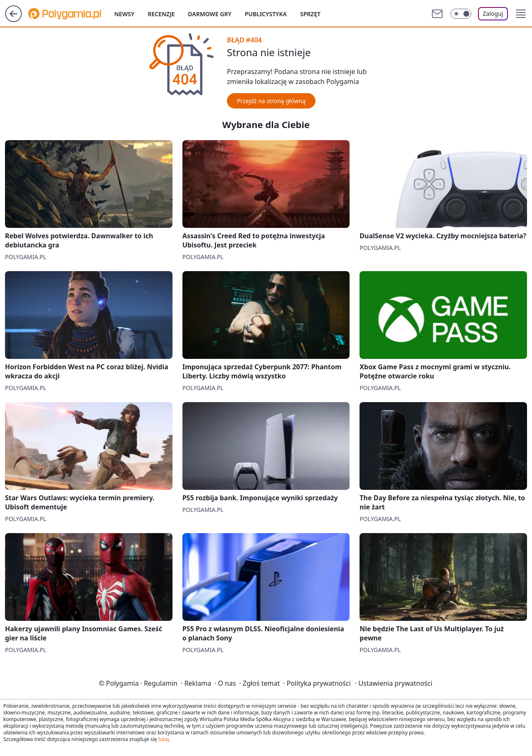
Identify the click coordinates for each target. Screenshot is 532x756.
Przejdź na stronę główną (271, 101)
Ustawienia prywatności (394, 683)
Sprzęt (310, 14)
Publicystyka (266, 14)
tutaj (163, 739)
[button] (521, 14)
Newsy (124, 14)
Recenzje (161, 14)
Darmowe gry (210, 14)
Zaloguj (493, 14)
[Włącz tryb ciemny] (461, 14)
